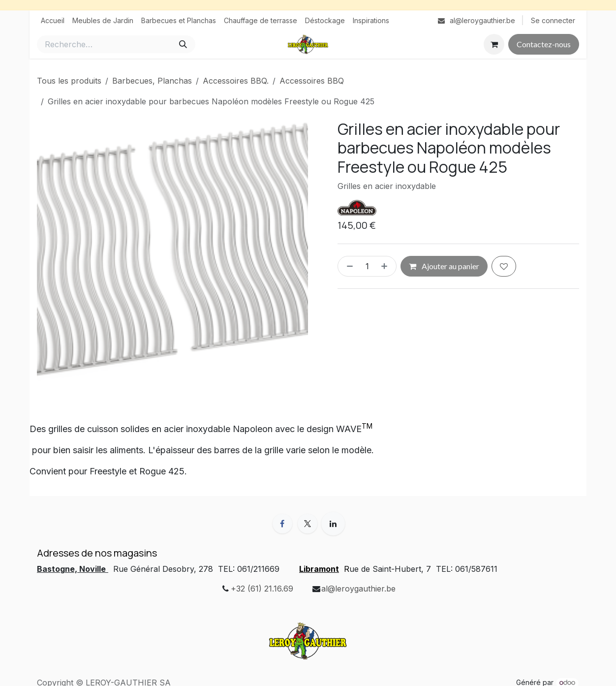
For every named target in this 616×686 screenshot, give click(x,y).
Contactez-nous (544, 44)
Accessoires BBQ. (236, 81)
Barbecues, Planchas (152, 81)
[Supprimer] (348, 266)
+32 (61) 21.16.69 (262, 589)
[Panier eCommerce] (494, 44)
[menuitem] (53, 20)
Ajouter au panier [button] (444, 266)
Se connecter (553, 20)
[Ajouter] (386, 266)
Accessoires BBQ (312, 81)
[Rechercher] (183, 44)
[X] (308, 524)
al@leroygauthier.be (358, 589)
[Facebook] (282, 524)
